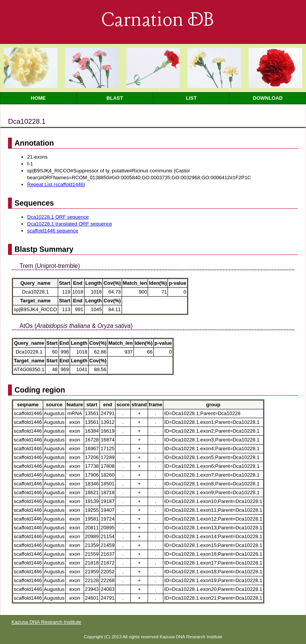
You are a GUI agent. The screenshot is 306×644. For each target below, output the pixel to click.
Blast (115, 98)
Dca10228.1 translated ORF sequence (70, 224)
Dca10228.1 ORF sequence (58, 217)
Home (38, 98)
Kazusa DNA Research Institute (46, 622)
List (191, 98)
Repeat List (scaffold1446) (56, 184)
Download (268, 98)
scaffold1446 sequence (53, 231)
